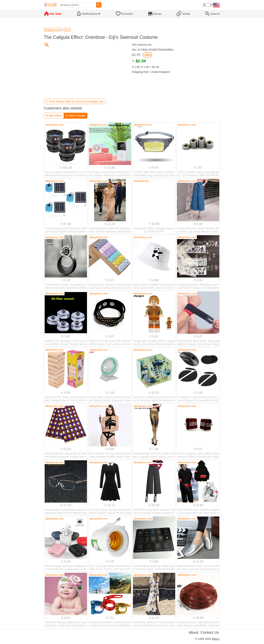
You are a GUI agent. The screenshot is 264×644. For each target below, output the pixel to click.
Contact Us (210, 632)
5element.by (141, 181)
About (194, 632)
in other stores (76, 116)
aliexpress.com (55, 125)
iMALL (216, 639)
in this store (54, 116)
